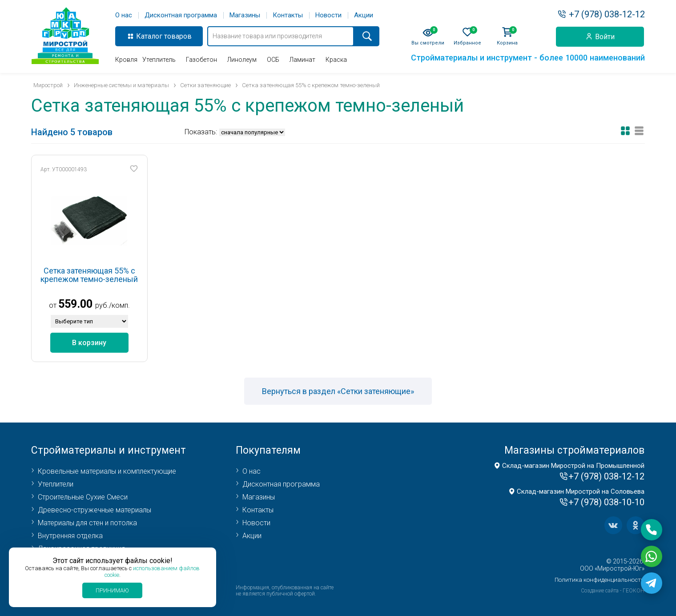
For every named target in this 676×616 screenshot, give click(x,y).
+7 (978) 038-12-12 (607, 14)
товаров (178, 36)
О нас (124, 15)
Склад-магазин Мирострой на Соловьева (581, 491)
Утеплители (56, 484)
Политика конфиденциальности (600, 580)
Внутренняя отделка (70, 536)
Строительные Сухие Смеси (83, 497)
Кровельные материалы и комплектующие (107, 471)
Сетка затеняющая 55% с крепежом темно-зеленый (89, 275)
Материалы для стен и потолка (87, 523)
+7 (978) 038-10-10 (606, 502)
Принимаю (112, 590)
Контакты (288, 15)
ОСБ (273, 60)
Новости (328, 15)
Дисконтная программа (181, 15)
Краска (336, 60)
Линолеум (242, 60)
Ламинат (302, 60)
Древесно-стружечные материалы (95, 510)
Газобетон (201, 60)
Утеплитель (159, 60)
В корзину (89, 343)
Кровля (126, 60)
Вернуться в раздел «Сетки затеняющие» (338, 391)
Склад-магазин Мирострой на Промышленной (573, 466)
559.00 (75, 304)
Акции (364, 15)
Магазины (245, 15)
